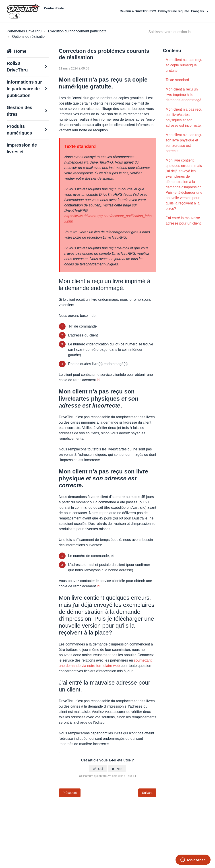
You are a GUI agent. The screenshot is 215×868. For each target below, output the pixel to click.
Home (20, 51)
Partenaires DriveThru (24, 31)
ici (98, 380)
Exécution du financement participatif (77, 31)
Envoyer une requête (174, 11)
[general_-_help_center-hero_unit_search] (177, 32)
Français (198, 11)
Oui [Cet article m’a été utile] (101, 769)
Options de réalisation (29, 37)
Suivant (147, 793)
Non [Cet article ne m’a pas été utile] (119, 769)
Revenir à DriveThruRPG (138, 11)
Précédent (70, 793)
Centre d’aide (54, 8)
